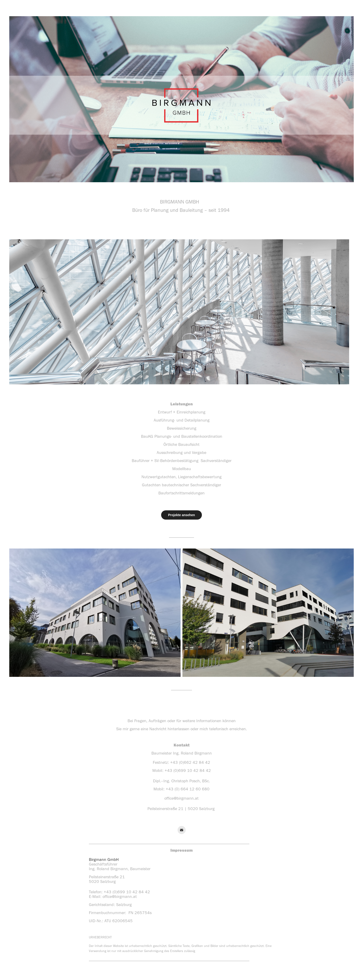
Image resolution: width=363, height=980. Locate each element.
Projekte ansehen (181, 515)
